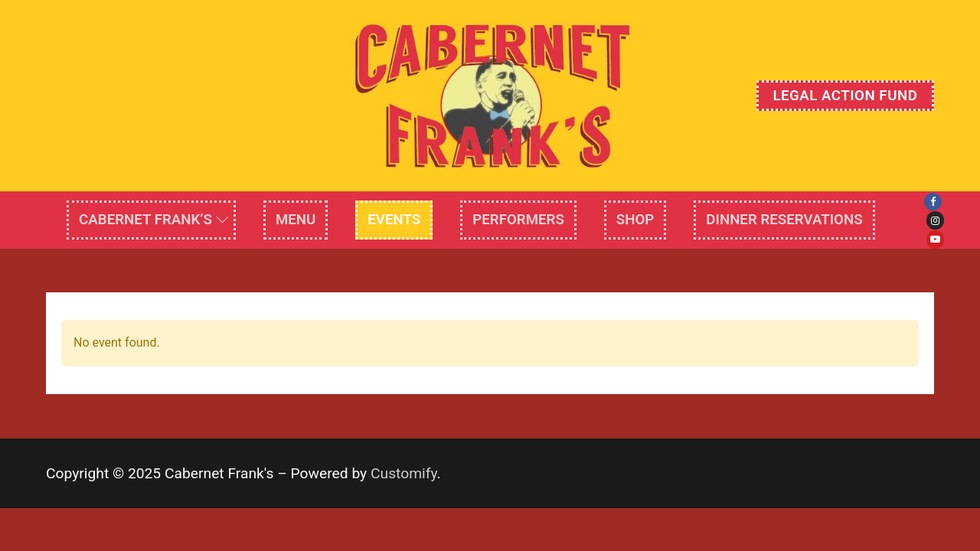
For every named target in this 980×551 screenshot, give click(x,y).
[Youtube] (935, 239)
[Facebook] (933, 202)
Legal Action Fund (845, 96)
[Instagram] (935, 220)
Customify (404, 473)
